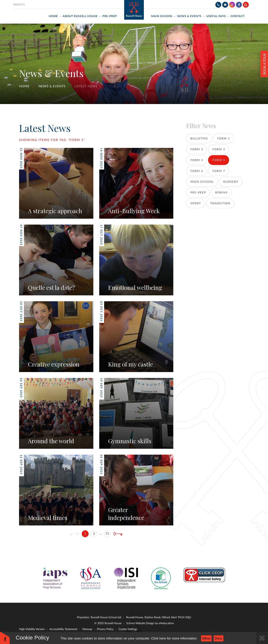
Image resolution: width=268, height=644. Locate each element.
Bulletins (199, 139)
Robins (221, 193)
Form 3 (219, 149)
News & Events (52, 86)
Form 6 (197, 171)
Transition (220, 204)
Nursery (231, 182)
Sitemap (87, 629)
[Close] (262, 638)
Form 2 (197, 149)
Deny (218, 638)
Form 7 (219, 171)
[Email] (225, 5)
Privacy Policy (105, 629)
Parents (19, 5)
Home (24, 86)
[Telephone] (218, 5)
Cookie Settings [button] (128, 629)
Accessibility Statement (63, 629)
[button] (5, 638)
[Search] (246, 5)
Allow (206, 638)
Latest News (86, 86)
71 (107, 534)
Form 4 (197, 160)
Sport (196, 204)
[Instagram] (232, 5)
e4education (166, 623)
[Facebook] (239, 5)
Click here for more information (174, 638)
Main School (202, 182)
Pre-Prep (198, 193)
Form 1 (224, 139)
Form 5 (76, 140)
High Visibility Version (32, 629)
